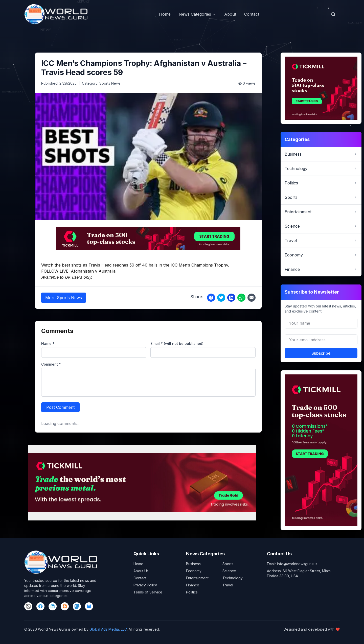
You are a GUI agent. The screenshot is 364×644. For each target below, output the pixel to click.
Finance (193, 585)
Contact (252, 14)
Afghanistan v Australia (93, 271)
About (230, 14)
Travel (228, 585)
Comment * (51, 364)
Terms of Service (148, 592)
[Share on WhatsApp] (241, 298)
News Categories (197, 14)
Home (165, 14)
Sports (228, 564)
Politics (192, 592)
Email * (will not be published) (177, 343)
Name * (48, 343)
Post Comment (60, 407)
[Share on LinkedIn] (231, 298)
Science (229, 571)
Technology (233, 578)
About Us (141, 571)
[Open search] (333, 14)
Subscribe (321, 353)
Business (193, 564)
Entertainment (197, 578)
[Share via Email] (252, 298)
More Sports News (64, 298)
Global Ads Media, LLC (108, 629)
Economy (194, 571)
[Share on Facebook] (211, 298)
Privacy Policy (145, 585)
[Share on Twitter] (221, 298)
